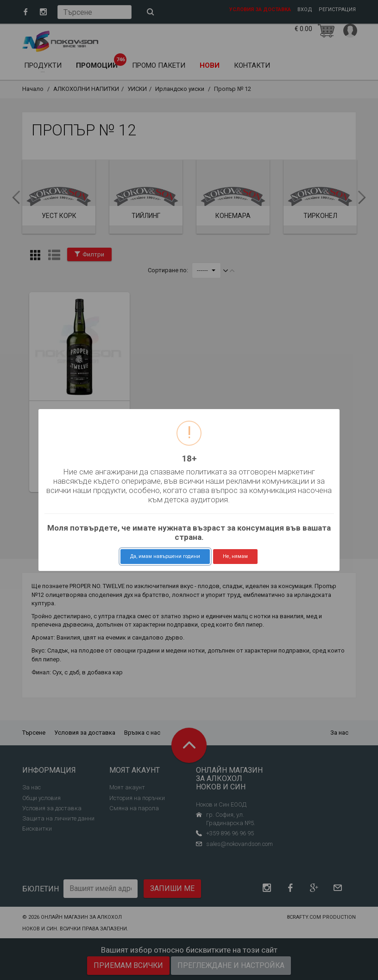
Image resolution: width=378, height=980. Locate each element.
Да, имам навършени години (165, 556)
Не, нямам (235, 556)
